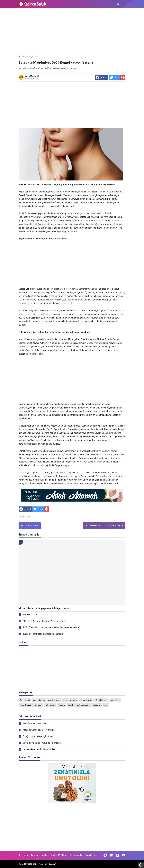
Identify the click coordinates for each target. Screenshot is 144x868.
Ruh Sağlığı (50, 705)
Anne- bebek (39, 700)
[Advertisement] (72, 32)
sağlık (71, 705)
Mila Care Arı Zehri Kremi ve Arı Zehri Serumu (45, 621)
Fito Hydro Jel (30, 615)
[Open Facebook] (105, 855)
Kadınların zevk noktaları (35, 723)
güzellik (27, 517)
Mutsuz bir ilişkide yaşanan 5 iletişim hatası (44, 608)
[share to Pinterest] (123, 77)
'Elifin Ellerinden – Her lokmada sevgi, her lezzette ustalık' (51, 627)
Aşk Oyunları (54, 700)
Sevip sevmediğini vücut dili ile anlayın (42, 743)
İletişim (35, 855)
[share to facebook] (102, 77)
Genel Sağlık (101, 700)
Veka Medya (32, 76)
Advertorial (25, 700)
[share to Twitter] (114, 77)
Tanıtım (45, 855)
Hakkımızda (76, 855)
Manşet (38, 705)
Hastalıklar (115, 700)
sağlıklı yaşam (83, 705)
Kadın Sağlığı (26, 705)
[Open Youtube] (124, 855)
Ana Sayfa (23, 855)
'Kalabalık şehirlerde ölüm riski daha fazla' (43, 634)
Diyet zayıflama (70, 700)
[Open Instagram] (118, 855)
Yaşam (62, 705)
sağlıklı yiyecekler (100, 705)
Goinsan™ (53, 864)
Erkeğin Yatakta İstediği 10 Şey (38, 736)
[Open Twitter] (111, 855)
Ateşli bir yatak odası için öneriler (39, 730)
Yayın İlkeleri (91, 855)
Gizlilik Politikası (59, 855)
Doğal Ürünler (86, 700)
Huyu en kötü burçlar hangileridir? (39, 749)
